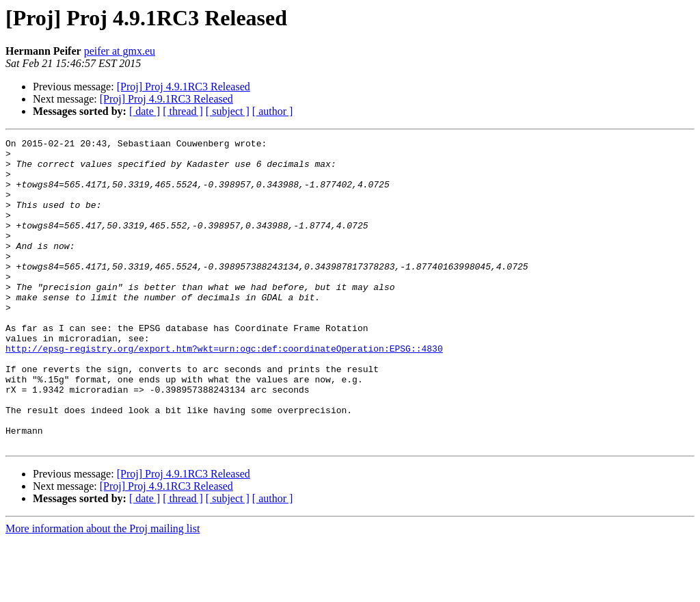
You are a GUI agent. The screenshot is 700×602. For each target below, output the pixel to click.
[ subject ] (228, 111)
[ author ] (273, 111)
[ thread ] (183, 111)
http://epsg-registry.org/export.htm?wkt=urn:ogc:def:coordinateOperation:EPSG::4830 (224, 391)
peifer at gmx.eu (120, 51)
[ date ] (145, 111)
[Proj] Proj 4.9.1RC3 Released (184, 87)
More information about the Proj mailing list (103, 590)
